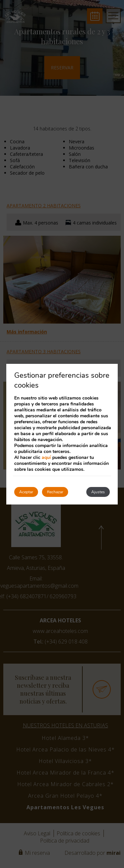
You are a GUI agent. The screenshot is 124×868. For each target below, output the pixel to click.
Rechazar (55, 492)
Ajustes (98, 492)
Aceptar (26, 492)
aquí (46, 457)
